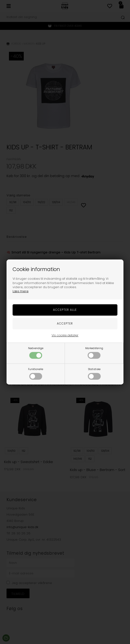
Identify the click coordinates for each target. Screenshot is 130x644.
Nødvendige (36, 353)
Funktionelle (36, 374)
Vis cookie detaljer (65, 335)
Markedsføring (94, 353)
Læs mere (21, 291)
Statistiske (94, 374)
